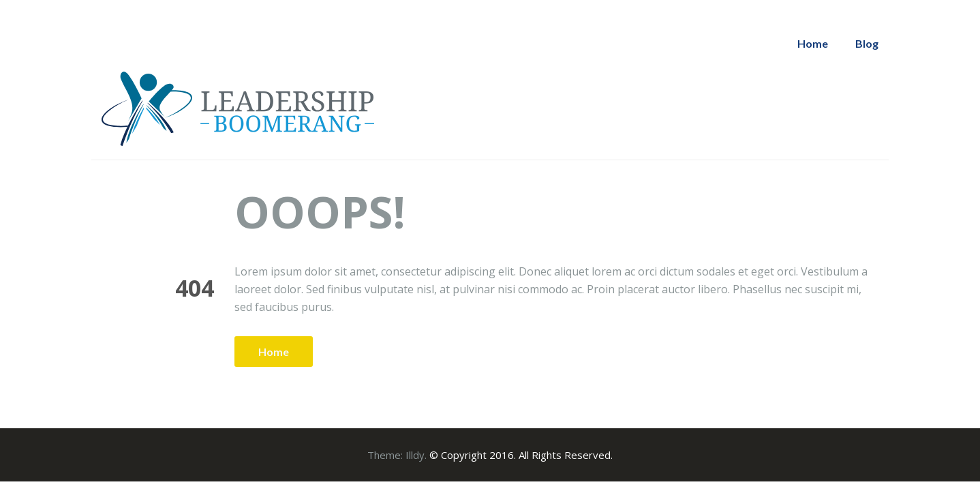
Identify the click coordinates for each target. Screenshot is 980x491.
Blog (867, 43)
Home (813, 43)
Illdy (415, 455)
